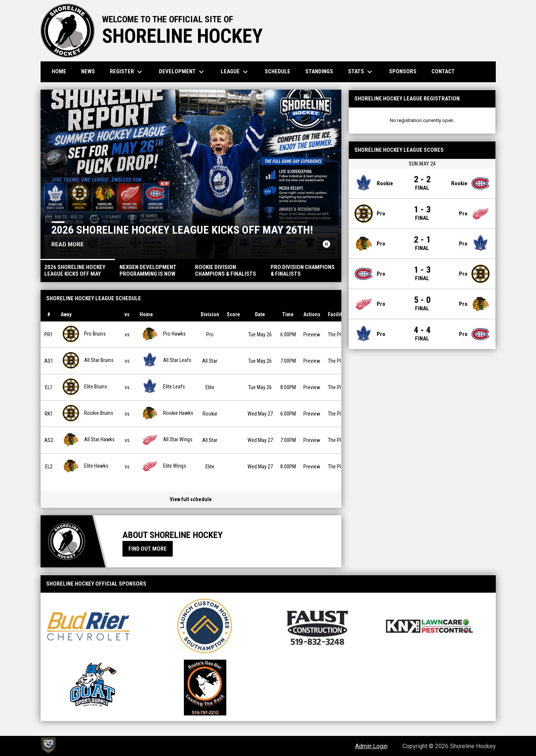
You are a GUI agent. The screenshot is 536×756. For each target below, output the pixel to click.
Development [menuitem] (182, 72)
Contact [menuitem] (443, 71)
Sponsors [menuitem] (403, 71)
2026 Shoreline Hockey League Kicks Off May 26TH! (182, 230)
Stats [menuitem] (361, 72)
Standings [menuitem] (319, 71)
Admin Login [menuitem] (371, 746)
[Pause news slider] (326, 244)
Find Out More (148, 549)
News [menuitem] (88, 71)
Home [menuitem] (59, 71)
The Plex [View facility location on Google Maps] (337, 334)
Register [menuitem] (127, 72)
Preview (312, 334)
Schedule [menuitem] (277, 71)
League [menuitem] (235, 72)
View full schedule (191, 499)
